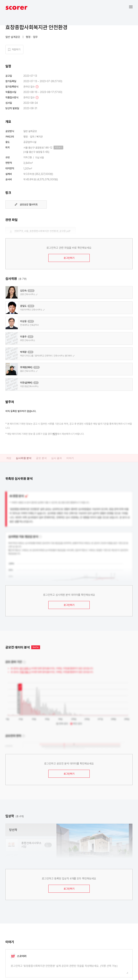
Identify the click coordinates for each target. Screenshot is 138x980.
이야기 (70, 458)
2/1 (36, 383)
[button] (134, 7)
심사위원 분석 (24, 458)
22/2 (31, 291)
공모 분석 (41, 458)
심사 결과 (57, 458)
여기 (55, 434)
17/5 (36, 367)
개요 (9, 458)
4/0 (30, 352)
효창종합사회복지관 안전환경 (36, 27)
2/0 (30, 337)
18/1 (31, 321)
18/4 (31, 306)
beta (36, 647)
